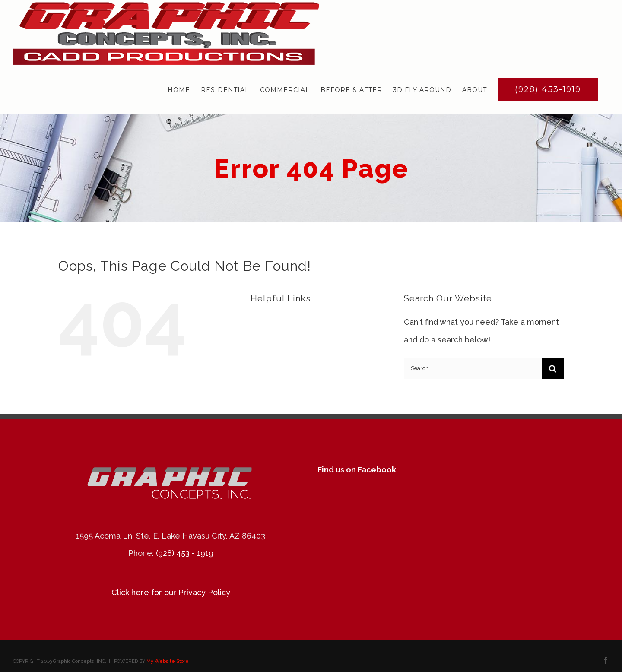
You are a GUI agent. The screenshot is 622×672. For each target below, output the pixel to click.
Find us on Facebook (357, 470)
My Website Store (168, 661)
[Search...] (473, 368)
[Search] (553, 368)
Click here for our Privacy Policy (171, 592)
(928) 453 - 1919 (185, 553)
